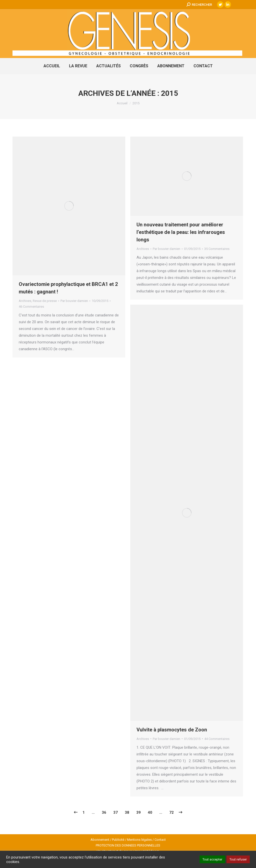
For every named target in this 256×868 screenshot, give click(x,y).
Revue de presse (45, 301)
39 (138, 812)
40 (150, 812)
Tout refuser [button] (238, 859)
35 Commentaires (217, 249)
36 (104, 812)
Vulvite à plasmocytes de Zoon (172, 730)
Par (74, 301)
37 (115, 812)
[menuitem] (52, 66)
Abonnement (100, 840)
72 (171, 812)
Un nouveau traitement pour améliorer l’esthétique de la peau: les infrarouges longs (181, 232)
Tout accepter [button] (212, 859)
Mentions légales (139, 840)
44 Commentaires (217, 739)
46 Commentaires (31, 307)
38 (127, 812)
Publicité (118, 840)
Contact (160, 840)
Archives (25, 301)
